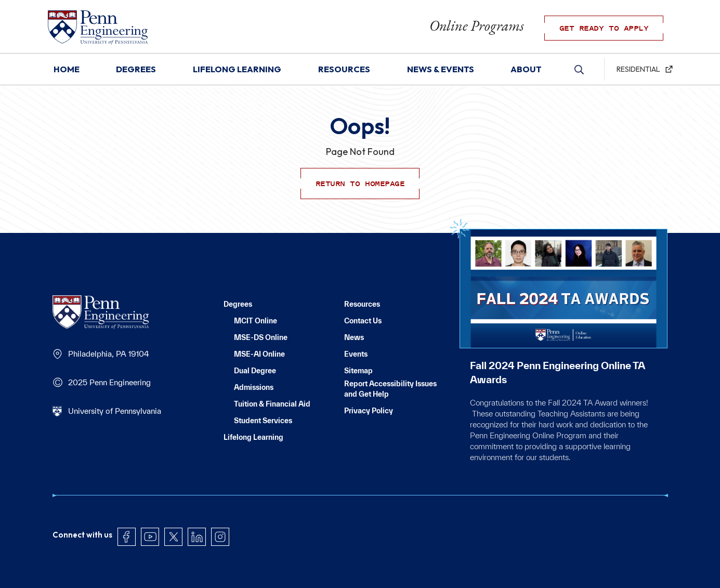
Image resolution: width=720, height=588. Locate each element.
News (354, 337)
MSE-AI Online (259, 354)
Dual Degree (255, 371)
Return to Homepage (360, 183)
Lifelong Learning (253, 437)
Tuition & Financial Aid (272, 404)
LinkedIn (197, 515)
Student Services (263, 421)
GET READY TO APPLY (613, 30)
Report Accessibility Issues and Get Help (390, 389)
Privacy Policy (369, 411)
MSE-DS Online (261, 337)
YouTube (150, 515)
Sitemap (358, 371)
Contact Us (363, 321)
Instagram (220, 515)
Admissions (254, 387)
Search (580, 71)
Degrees (238, 304)
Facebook (127, 515)
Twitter (173, 515)
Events (356, 354)
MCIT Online (256, 321)
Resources (362, 304)
